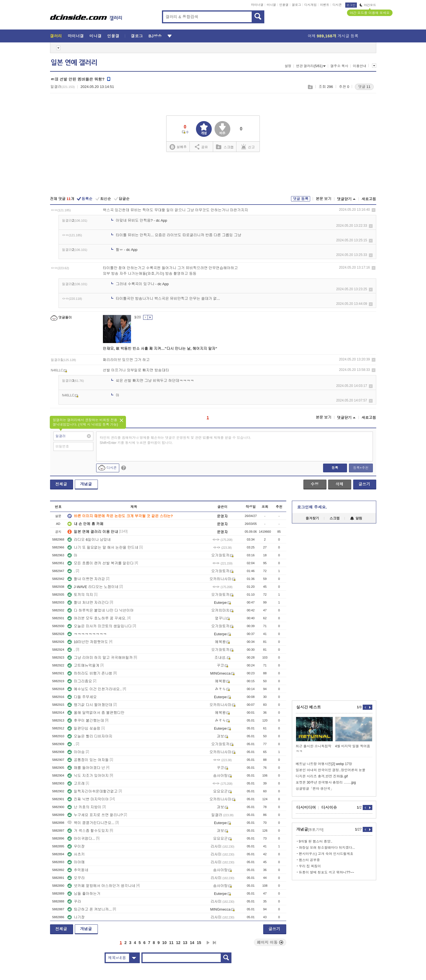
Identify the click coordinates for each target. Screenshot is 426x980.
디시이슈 (329, 807)
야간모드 (368, 5)
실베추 (178, 147)
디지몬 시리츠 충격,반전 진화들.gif (322, 776)
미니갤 (271, 5)
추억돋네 (78, 870)
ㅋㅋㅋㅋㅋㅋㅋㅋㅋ (87, 634)
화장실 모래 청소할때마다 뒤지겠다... (327, 848)
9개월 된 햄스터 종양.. (316, 841)
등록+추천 (361, 468)
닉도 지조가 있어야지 (88, 776)
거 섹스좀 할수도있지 (88, 831)
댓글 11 (364, 87)
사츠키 (76, 854)
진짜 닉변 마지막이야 (88, 799)
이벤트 (325, 5)
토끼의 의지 (80, 595)
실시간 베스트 (309, 707)
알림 (356, 518)
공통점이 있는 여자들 (88, 760)
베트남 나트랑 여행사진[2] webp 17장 (324, 764)
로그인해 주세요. (312, 507)
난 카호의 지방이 (84, 807)
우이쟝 (76, 846)
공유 (201, 147)
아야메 (76, 862)
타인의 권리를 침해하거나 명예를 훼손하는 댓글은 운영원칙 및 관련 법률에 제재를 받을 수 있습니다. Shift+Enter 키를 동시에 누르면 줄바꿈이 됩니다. (176, 440)
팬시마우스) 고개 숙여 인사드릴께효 (326, 854)
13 (185, 943)
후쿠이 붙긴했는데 (86, 721)
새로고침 (369, 199)
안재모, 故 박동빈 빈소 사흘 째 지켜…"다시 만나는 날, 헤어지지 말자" (160, 349)
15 (199, 943)
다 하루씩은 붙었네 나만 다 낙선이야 (101, 610)
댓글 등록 (301, 199)
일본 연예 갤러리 (74, 63)
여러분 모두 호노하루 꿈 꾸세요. (97, 618)
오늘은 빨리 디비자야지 (90, 736)
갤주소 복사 (339, 66)
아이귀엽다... (81, 839)
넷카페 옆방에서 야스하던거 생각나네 (101, 886)
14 (192, 943)
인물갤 (284, 5)
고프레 (76, 783)
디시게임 (310, 5)
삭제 (374, 210)
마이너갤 (257, 5)
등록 (335, 468)
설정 (288, 66)
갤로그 (297, 5)
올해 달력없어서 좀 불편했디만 (96, 713)
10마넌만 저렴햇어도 (88, 642)
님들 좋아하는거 (84, 894)
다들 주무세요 (82, 697)
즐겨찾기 (312, 518)
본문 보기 (324, 199)
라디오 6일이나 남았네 (89, 540)
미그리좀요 (80, 681)
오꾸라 (76, 878)
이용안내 (360, 66)
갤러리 (56, 36)
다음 (208, 943)
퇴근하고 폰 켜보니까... (90, 909)
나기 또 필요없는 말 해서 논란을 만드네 (103, 547)
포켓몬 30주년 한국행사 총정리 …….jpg (326, 782)
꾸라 (74, 901)
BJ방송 (155, 36)
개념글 (86, 484)
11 (171, 943)
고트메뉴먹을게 (83, 665)
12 (178, 943)
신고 (248, 147)
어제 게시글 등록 (333, 36)
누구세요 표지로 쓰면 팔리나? (95, 815)
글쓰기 (364, 484)
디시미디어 (306, 807)
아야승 (76, 752)
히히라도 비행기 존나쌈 (90, 673)
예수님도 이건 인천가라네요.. (94, 689)
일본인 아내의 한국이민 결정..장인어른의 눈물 (331, 770)
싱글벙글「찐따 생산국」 (315, 789)
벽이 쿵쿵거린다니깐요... (91, 823)
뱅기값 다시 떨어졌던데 (90, 705)
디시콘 (337, 5)
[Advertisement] (213, 175)
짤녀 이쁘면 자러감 (86, 579)
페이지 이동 (270, 942)
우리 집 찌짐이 (310, 866)
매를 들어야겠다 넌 (86, 768)
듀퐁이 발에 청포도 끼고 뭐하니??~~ (327, 872)
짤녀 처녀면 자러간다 (88, 603)
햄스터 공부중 (309, 860)
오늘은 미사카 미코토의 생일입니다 (100, 626)
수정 (315, 484)
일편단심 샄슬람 (84, 728)
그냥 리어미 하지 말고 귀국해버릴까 (100, 658)
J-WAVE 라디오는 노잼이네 (93, 587)
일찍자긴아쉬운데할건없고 (93, 791)
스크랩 (310, 87)
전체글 (61, 484)
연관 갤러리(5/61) (311, 66)
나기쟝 (76, 917)
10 (164, 943)
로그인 (351, 5)
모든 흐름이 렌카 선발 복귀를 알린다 (101, 563)
